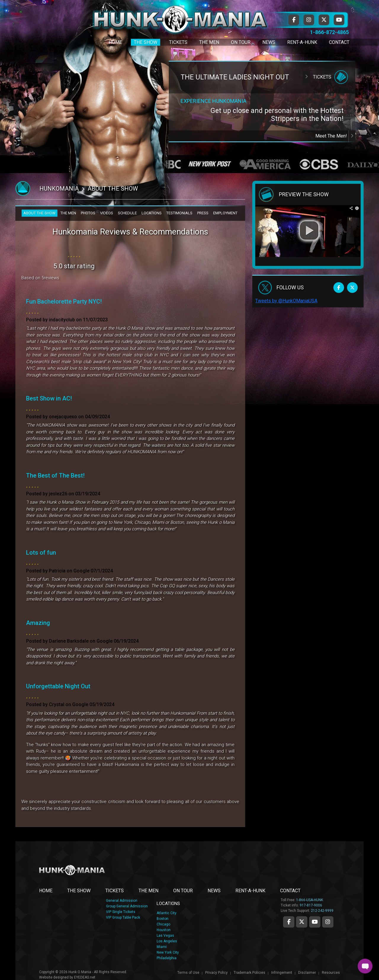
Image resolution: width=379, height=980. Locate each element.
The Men (209, 42)
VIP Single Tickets (121, 912)
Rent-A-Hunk (302, 42)
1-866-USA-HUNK (310, 900)
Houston (164, 930)
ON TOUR (183, 891)
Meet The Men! (335, 136)
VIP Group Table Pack (123, 917)
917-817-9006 (311, 905)
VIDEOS (107, 213)
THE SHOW (79, 891)
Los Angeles (167, 941)
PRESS (203, 213)
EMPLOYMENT (225, 213)
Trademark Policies (249, 973)
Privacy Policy (216, 973)
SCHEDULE (127, 213)
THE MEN (68, 213)
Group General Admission (127, 906)
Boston (163, 919)
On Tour (241, 42)
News (269, 42)
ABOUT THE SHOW (40, 213)
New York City (168, 952)
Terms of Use (188, 973)
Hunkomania (59, 189)
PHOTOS (88, 213)
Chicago (163, 924)
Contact (339, 42)
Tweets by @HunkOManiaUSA (286, 301)
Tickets (178, 42)
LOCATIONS (152, 213)
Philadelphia (167, 958)
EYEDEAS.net (85, 977)
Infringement (282, 973)
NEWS (214, 891)
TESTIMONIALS (179, 213)
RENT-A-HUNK (250, 891)
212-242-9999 (322, 911)
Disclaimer (307, 973)
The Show (146, 42)
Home (115, 42)
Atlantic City (167, 913)
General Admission (122, 901)
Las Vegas (165, 936)
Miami (162, 947)
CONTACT (290, 891)
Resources (331, 973)
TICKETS (115, 891)
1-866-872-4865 (329, 32)
